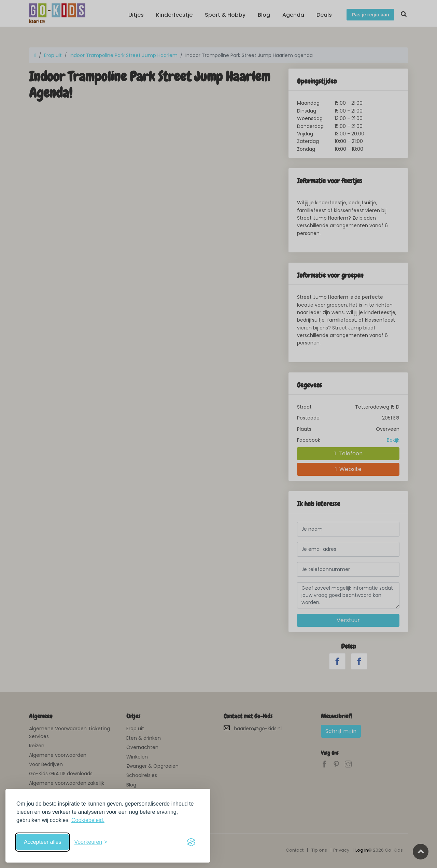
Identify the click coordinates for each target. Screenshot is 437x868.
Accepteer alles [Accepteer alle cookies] (43, 842)
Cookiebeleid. (88, 820)
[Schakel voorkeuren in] (90, 842)
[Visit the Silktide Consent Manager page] (191, 842)
